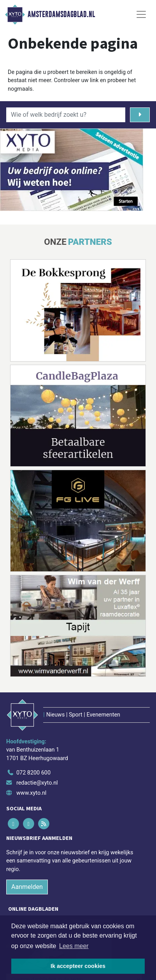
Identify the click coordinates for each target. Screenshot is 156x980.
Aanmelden (27, 887)
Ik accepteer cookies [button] (78, 966)
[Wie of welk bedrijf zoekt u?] (66, 115)
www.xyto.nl (31, 793)
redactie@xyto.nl (37, 783)
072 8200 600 (33, 773)
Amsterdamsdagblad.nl (61, 14)
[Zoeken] (140, 115)
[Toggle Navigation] (141, 14)
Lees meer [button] (74, 946)
